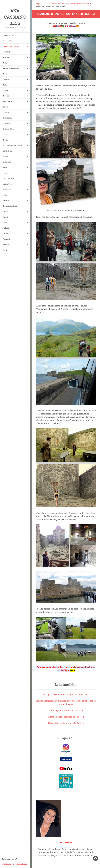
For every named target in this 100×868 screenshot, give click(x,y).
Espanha (6, 123)
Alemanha (7, 52)
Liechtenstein (8, 178)
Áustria (6, 57)
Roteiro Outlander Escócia (79, 4)
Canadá (6, 79)
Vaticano (6, 239)
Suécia (5, 217)
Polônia (6, 200)
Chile (5, 85)
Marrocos (7, 189)
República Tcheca (10, 206)
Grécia (5, 140)
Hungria (6, 156)
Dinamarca (7, 101)
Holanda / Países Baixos (13, 145)
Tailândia (6, 228)
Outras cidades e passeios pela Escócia (66, 717)
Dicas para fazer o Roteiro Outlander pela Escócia (66, 694)
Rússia (5, 211)
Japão (5, 173)
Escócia (6, 112)
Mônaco (6, 195)
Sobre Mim (7, 41)
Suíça (5, 222)
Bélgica (6, 63)
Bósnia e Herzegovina (12, 68)
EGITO (5, 107)
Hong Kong (7, 151)
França (6, 134)
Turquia (6, 233)
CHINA (5, 90)
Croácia (6, 96)
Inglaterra (7, 162)
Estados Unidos (9, 129)
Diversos (6, 244)
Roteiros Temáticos (11, 46)
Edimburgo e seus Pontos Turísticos (66, 710)
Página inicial (8, 35)
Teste (5, 250)
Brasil (5, 74)
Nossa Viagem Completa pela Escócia (66, 723)
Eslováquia (7, 118)
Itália (5, 167)
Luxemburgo (8, 184)
